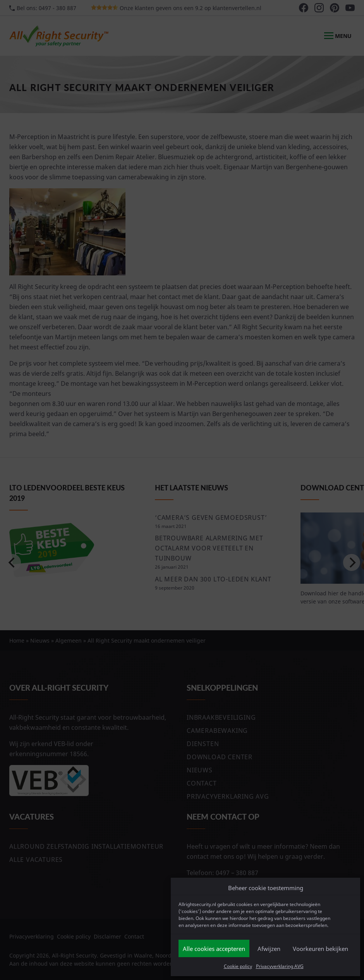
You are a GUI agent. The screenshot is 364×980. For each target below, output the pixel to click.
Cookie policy (238, 966)
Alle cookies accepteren (214, 949)
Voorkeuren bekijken (320, 949)
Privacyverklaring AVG (280, 966)
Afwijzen (269, 949)
